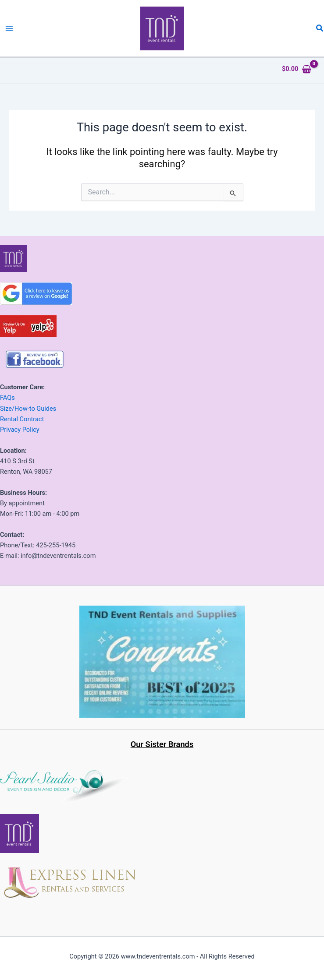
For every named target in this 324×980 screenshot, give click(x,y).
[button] (320, 28)
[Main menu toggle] (9, 28)
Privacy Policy (20, 430)
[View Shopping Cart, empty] (297, 69)
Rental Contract (22, 419)
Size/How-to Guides (28, 409)
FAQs (7, 398)
